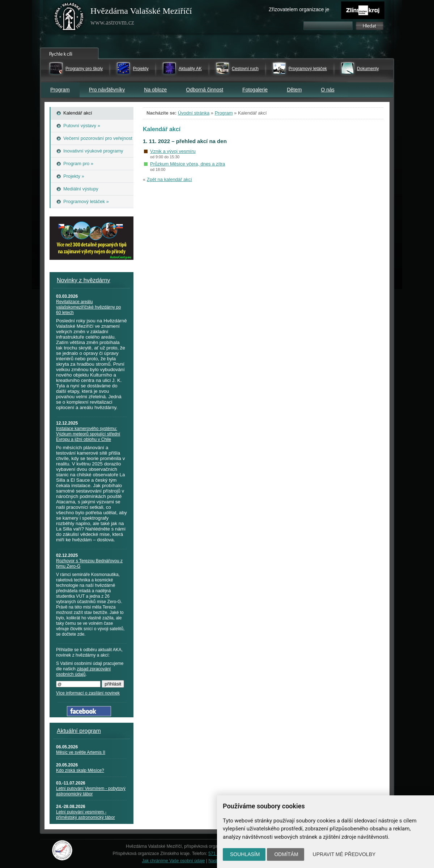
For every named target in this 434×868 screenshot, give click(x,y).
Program (60, 90)
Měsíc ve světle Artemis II (81, 752)
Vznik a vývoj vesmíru (173, 151)
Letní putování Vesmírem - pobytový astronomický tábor (91, 791)
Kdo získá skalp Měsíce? (80, 770)
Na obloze (155, 90)
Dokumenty (368, 69)
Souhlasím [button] (245, 854)
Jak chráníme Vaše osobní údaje (174, 861)
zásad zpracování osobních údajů (83, 672)
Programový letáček (308, 69)
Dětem (294, 90)
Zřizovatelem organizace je (299, 9)
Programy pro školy (84, 69)
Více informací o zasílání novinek (88, 693)
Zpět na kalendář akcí (169, 179)
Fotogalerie (255, 90)
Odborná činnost (205, 90)
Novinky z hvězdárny (84, 280)
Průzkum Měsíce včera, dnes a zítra (188, 164)
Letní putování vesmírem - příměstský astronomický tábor (86, 815)
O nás (327, 90)
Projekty (141, 69)
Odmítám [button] (286, 854)
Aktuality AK (190, 69)
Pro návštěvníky (107, 90)
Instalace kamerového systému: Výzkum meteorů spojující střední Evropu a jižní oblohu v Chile (88, 434)
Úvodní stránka (194, 113)
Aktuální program (79, 731)
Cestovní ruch (245, 69)
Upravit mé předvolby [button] (344, 854)
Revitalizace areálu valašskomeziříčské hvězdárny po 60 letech (88, 307)
